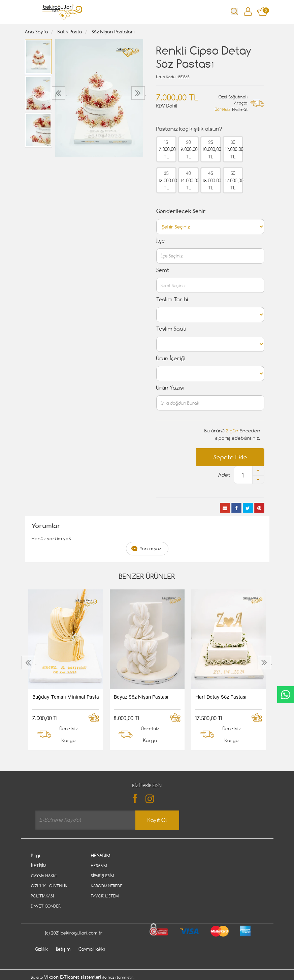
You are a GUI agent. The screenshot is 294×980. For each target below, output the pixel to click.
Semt (163, 270)
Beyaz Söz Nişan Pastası (141, 697)
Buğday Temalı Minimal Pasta (66, 697)
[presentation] (59, 93)
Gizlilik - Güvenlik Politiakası (49, 891)
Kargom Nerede (107, 886)
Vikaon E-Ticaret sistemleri (73, 977)
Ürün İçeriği (171, 358)
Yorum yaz (151, 549)
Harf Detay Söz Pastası (221, 697)
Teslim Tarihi (172, 299)
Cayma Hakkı (44, 876)
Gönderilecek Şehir (181, 211)
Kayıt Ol (157, 820)
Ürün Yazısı (170, 388)
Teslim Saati (171, 329)
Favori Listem (105, 896)
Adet (224, 475)
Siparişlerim (102, 876)
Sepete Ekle (230, 457)
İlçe (161, 241)
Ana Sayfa (37, 32)
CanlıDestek (286, 695)
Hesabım (99, 866)
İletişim (39, 866)
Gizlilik (41, 949)
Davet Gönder (46, 906)
